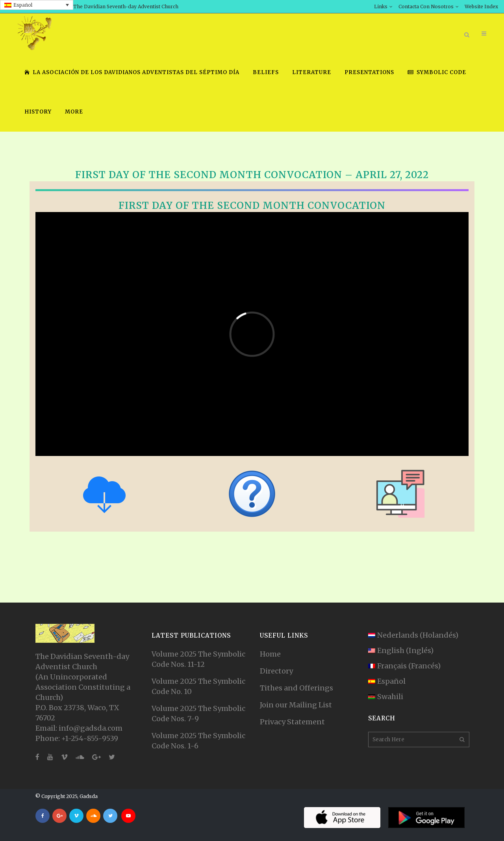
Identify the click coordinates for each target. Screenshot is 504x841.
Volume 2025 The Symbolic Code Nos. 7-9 (198, 714)
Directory (276, 671)
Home (270, 654)
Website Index (481, 7)
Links (381, 7)
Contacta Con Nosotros (426, 7)
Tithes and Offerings (296, 688)
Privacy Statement (292, 722)
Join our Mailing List (296, 705)
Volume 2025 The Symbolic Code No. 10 (198, 686)
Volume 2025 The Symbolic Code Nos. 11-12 (198, 659)
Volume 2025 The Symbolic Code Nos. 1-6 (198, 741)
